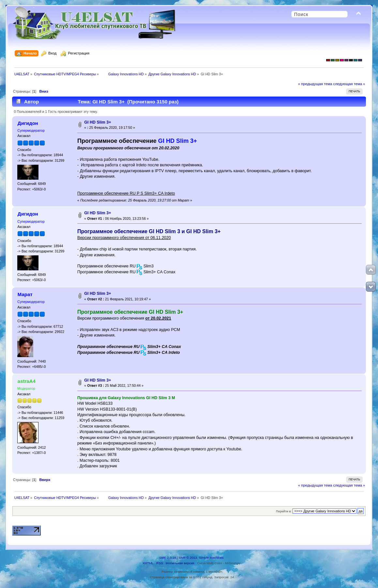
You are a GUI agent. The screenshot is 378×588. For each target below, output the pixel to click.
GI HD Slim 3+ (98, 122)
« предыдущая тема (315, 84)
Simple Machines (211, 558)
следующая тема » (349, 84)
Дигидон (28, 123)
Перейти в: (284, 511)
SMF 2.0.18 (168, 558)
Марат (25, 294)
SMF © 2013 (188, 558)
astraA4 (27, 381)
